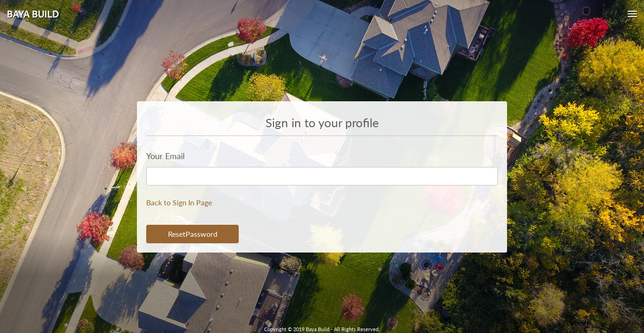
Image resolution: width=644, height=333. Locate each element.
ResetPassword (193, 234)
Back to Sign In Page (179, 202)
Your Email (165, 156)
